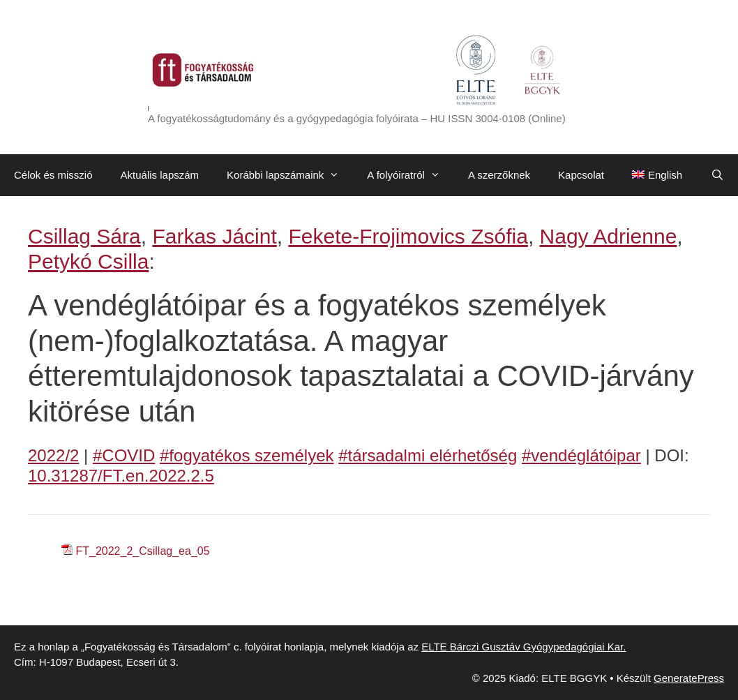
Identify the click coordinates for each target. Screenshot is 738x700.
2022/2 (53, 455)
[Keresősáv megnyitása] (717, 175)
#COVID (124, 455)
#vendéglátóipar (581, 455)
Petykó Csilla (88, 261)
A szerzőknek (499, 175)
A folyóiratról (411, 175)
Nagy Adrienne (609, 236)
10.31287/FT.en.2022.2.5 (121, 476)
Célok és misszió (53, 175)
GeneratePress (689, 678)
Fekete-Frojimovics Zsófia (408, 236)
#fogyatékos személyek (247, 455)
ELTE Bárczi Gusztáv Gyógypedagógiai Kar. (524, 647)
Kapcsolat (581, 175)
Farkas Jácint (214, 236)
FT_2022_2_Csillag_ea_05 (142, 551)
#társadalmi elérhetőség (428, 455)
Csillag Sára (84, 236)
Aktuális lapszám (160, 175)
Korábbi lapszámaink (290, 175)
